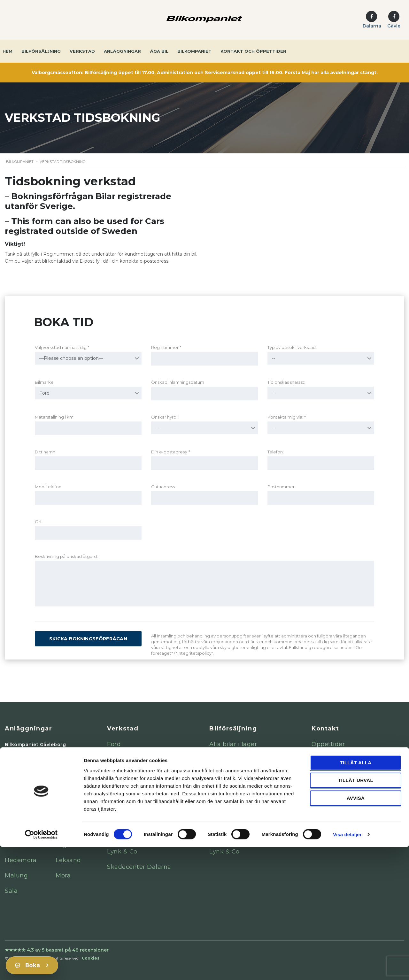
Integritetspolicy (336, 790)
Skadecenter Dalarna (139, 867)
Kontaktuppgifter (338, 760)
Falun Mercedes (29, 775)
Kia (112, 760)
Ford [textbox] (44, 393)
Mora (63, 876)
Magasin (326, 806)
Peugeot (120, 821)
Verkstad (82, 51)
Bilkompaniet (194, 51)
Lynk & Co (122, 852)
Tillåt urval (356, 913)
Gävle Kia (19, 806)
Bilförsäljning (41, 51)
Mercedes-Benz (131, 775)
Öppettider (328, 744)
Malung (16, 876)
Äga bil (159, 51)
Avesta (15, 845)
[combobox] (88, 358)
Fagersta (69, 845)
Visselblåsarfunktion (342, 775)
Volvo (115, 806)
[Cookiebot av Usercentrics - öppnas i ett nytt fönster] (41, 968)
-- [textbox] (274, 358)
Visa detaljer (347, 967)
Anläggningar (122, 51)
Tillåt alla (356, 895)
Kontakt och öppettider (253, 51)
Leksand (68, 860)
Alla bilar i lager (233, 744)
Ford (114, 744)
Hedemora (21, 860)
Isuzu (115, 836)
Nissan (117, 790)
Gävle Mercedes (29, 760)
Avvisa (356, 931)
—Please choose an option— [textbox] (71, 358)
